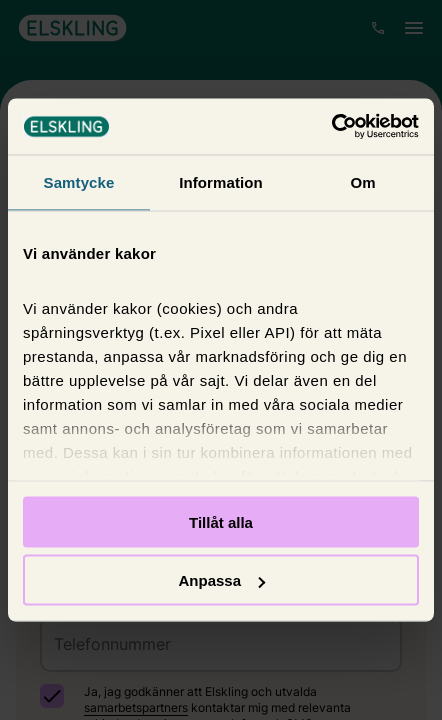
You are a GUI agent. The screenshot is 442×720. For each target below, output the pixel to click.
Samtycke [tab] (79, 181)
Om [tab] (362, 181)
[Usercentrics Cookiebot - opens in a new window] (331, 127)
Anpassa (221, 580)
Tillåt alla (221, 521)
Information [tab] (221, 181)
